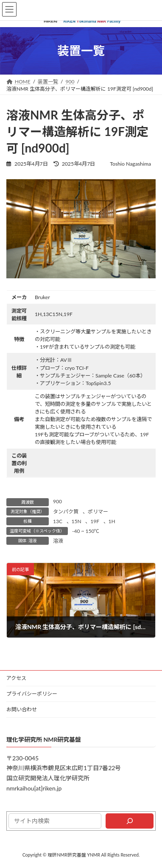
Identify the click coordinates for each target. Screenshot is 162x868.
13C (58, 521)
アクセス (16, 678)
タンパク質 (66, 512)
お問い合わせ (22, 709)
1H (112, 521)
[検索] (130, 821)
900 (57, 501)
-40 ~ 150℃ (86, 531)
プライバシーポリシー (32, 694)
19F (95, 521)
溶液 (58, 541)
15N (77, 521)
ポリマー (98, 512)
